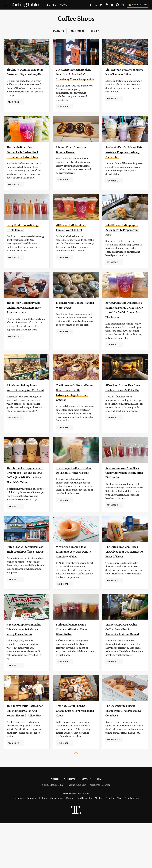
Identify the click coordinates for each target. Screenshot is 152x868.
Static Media (56, 829)
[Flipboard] (101, 5)
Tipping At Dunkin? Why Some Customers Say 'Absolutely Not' (24, 74)
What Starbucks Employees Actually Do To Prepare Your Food (124, 244)
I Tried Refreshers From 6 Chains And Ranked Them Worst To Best (75, 663)
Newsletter (138, 5)
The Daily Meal (114, 842)
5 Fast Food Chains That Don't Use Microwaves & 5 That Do (124, 409)
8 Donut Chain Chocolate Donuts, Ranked (71, 162)
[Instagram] (117, 5)
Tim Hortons (78, 31)
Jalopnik (31, 842)
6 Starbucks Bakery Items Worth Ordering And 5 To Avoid (24, 409)
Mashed (99, 842)
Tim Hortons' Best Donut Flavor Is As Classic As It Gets (120, 74)
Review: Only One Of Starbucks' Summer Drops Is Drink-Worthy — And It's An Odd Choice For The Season (124, 327)
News (64, 5)
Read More (13, 107)
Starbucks (59, 31)
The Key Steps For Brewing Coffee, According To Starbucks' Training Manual (121, 668)
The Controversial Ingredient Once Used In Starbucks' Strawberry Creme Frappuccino (73, 79)
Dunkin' (95, 31)
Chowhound (56, 842)
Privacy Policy (91, 823)
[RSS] (123, 5)
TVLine (43, 842)
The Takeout (132, 842)
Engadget (18, 842)
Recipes (51, 5)
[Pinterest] (107, 5)
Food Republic (84, 842)
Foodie (70, 842)
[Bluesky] (112, 5)
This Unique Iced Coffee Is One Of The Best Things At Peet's (75, 492)
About (55, 823)
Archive (70, 823)
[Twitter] (96, 5)
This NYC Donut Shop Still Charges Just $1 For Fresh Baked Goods (75, 750)
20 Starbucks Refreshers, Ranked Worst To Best (72, 244)
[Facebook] (91, 5)
